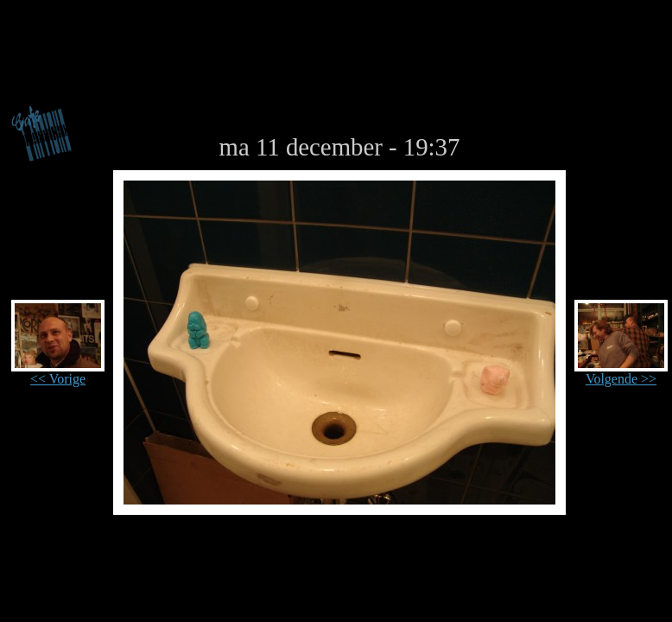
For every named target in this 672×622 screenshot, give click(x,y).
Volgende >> (621, 373)
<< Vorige (58, 373)
